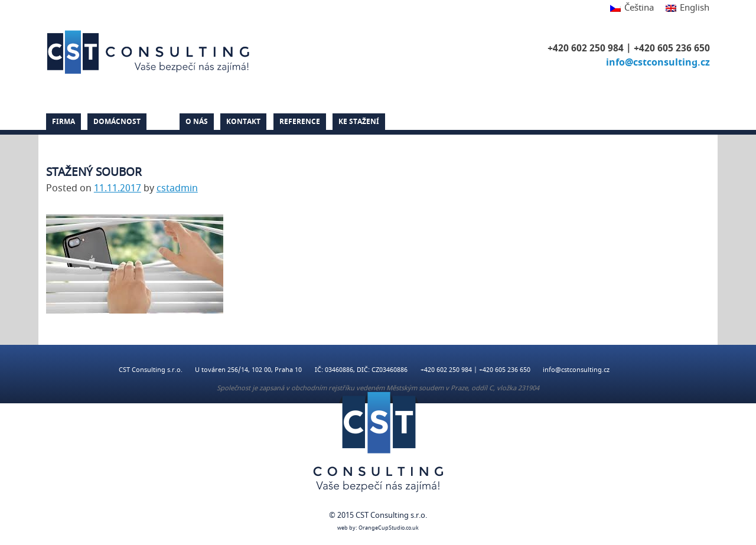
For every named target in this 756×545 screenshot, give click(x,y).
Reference (300, 122)
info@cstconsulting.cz (658, 63)
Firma (63, 122)
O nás (197, 122)
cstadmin (177, 188)
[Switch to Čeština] (632, 9)
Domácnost (117, 122)
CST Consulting (150, 52)
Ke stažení (359, 122)
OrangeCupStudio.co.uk (389, 528)
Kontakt (243, 122)
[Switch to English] (685, 9)
